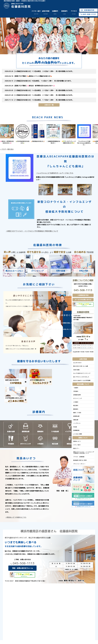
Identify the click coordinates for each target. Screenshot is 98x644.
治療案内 (55, 12)
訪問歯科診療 (77, 395)
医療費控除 (76, 430)
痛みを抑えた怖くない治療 (81, 366)
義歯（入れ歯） (78, 413)
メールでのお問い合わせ (83, 300)
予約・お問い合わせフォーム (23, 568)
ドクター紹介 (36, 12)
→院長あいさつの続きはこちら (16, 517)
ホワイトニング (78, 398)
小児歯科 (76, 402)
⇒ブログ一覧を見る (7, 149)
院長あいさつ (77, 441)
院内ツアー (76, 448)
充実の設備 (76, 370)
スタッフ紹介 (77, 445)
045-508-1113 (23, 563)
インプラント (77, 423)
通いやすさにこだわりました (81, 377)
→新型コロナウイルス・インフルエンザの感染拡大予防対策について (32, 231)
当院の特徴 (46, 12)
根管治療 (76, 420)
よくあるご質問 (78, 434)
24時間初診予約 (83, 295)
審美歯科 (76, 409)
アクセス (74, 12)
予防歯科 (76, 391)
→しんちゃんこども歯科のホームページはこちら (55, 173)
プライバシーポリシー (79, 464)
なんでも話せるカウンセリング (82, 373)
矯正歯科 (76, 405)
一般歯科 (76, 388)
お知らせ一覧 (49, 105)
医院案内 (64, 12)
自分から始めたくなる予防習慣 (82, 380)
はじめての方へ (78, 363)
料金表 (75, 427)
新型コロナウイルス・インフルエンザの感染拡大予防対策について (84, 453)
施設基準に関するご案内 (80, 460)
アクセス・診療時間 (79, 457)
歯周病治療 (76, 416)
